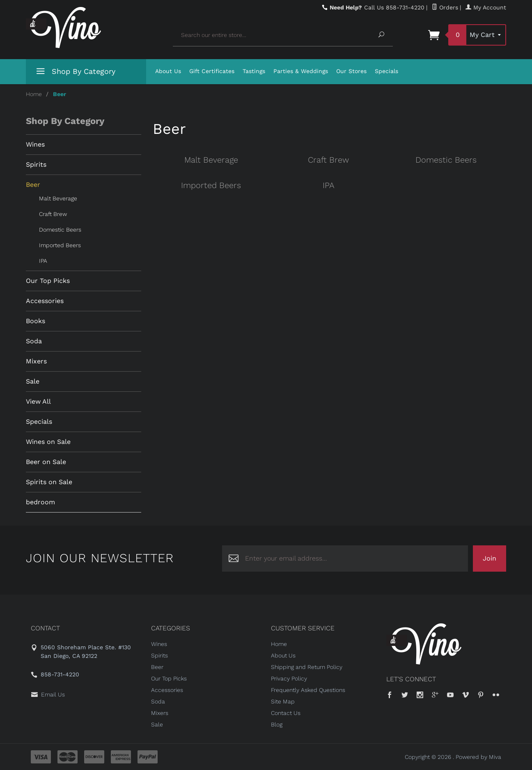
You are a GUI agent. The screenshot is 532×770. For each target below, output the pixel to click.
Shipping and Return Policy (307, 667)
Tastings (254, 71)
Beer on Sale (46, 462)
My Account (486, 7)
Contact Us (286, 713)
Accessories (45, 301)
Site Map (283, 701)
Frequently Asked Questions (308, 690)
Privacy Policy (289, 678)
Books (36, 321)
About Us (168, 71)
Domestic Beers (446, 160)
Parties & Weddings (301, 71)
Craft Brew (328, 160)
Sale (33, 381)
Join (490, 558)
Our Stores (351, 71)
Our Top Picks (48, 281)
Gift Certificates (212, 71)
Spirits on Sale (49, 482)
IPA (329, 185)
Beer (33, 185)
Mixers (36, 361)
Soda (34, 341)
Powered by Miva (478, 757)
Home (34, 94)
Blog (277, 724)
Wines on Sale (48, 442)
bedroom (40, 502)
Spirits (36, 164)
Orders (445, 7)
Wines (35, 144)
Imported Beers (211, 185)
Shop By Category (75, 73)
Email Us (53, 694)
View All (38, 401)
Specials (386, 71)
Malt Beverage (211, 160)
